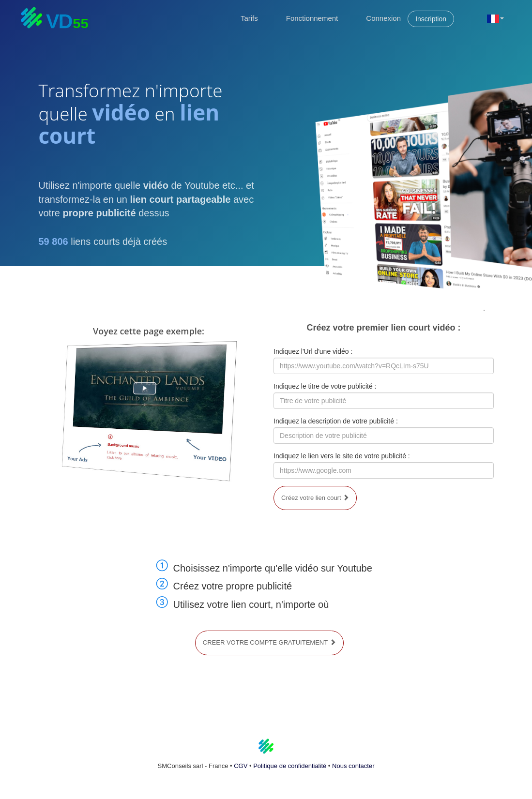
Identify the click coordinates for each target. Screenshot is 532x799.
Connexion (383, 18)
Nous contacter (353, 766)
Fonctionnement (312, 18)
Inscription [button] (431, 19)
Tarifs (249, 18)
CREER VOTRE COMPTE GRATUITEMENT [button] (269, 642)
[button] (495, 18)
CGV (241, 766)
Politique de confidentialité (290, 766)
